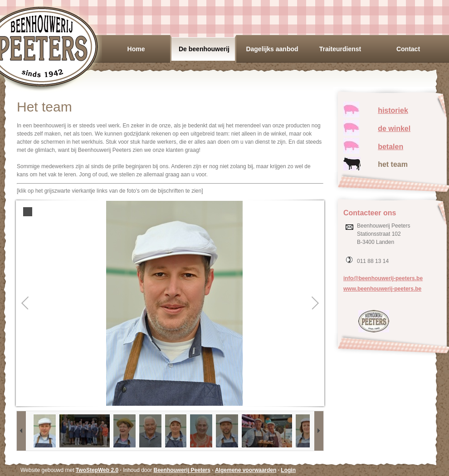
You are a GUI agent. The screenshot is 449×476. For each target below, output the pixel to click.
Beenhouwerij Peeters (182, 470)
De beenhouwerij (204, 49)
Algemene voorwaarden (246, 470)
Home (136, 49)
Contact (408, 49)
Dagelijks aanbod (272, 49)
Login (288, 470)
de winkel (394, 129)
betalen (390, 147)
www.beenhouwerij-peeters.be (382, 289)
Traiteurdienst (340, 49)
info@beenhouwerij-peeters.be (383, 278)
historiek (393, 110)
